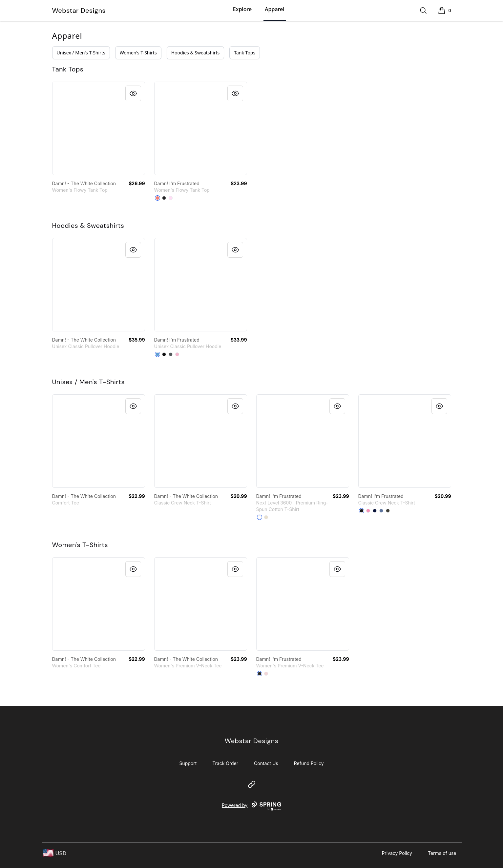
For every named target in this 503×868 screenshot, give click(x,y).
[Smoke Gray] (388, 511)
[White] (260, 517)
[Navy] (375, 511)
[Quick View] (133, 93)
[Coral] (157, 198)
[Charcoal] (171, 354)
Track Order (225, 763)
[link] (99, 128)
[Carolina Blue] (157, 354)
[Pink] (368, 511)
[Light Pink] (177, 354)
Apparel (274, 9)
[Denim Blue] (381, 511)
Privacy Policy (397, 853)
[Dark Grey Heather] (164, 198)
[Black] (164, 354)
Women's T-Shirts (138, 53)
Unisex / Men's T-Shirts (81, 53)
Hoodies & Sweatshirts (196, 53)
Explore (242, 9)
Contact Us (266, 763)
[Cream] (266, 517)
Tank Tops (245, 53)
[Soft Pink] (171, 198)
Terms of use (442, 853)
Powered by (251, 806)
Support (188, 763)
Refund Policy (309, 763)
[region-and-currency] (55, 853)
